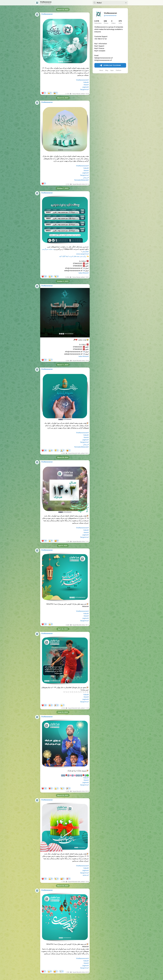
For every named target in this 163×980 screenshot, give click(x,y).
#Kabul (86, 82)
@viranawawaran (110, 15)
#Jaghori (85, 87)
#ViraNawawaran (82, 80)
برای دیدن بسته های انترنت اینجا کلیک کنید (74, 256)
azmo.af (86, 875)
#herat (85, 273)
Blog (107, 70)
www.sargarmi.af (82, 254)
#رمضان (86, 178)
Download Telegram (110, 65)
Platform (119, 70)
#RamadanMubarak (81, 180)
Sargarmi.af (84, 89)
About (101, 70)
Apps (112, 70)
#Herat (86, 85)
